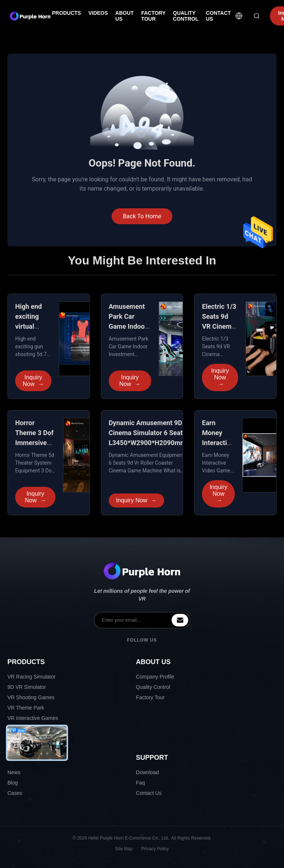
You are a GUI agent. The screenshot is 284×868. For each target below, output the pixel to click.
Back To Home (142, 216)
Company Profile (155, 677)
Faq (141, 783)
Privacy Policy (155, 849)
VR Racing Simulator (31, 677)
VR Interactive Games (33, 718)
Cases (15, 793)
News (14, 772)
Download (148, 772)
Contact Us (149, 793)
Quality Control (153, 687)
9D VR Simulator (27, 687)
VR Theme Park (26, 708)
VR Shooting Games (31, 697)
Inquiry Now (33, 381)
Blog (13, 783)
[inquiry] (180, 620)
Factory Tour (151, 697)
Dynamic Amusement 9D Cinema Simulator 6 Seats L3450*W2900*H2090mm (148, 433)
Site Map (124, 849)
